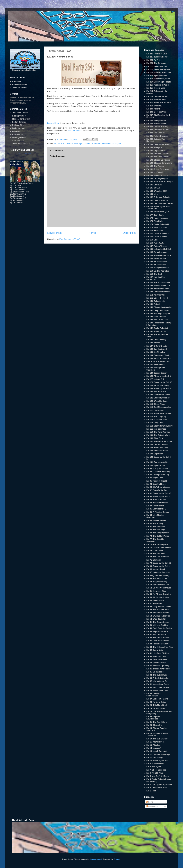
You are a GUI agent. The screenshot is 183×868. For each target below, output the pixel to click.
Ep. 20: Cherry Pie (154, 725)
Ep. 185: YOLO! (153, 188)
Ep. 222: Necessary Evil (157, 66)
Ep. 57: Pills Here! (154, 603)
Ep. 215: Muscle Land (156, 88)
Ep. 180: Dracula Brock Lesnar (160, 203)
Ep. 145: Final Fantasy (156, 317)
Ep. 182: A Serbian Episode (158, 197)
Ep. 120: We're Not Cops (157, 401)
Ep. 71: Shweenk (154, 560)
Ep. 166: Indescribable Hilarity (159, 249)
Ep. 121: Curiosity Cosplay (158, 398)
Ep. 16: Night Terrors (155, 742)
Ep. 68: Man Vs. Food (156, 569)
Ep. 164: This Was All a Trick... (159, 255)
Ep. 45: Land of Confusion (158, 641)
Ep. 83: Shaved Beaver (156, 520)
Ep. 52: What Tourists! (156, 619)
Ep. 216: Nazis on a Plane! (158, 85)
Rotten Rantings (19, 122)
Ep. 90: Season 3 (17, 196)
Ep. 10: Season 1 (17, 203)
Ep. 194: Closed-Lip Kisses (158, 160)
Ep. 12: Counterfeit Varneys (158, 754)
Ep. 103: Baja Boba (155, 454)
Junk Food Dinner (20, 113)
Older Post (129, 233)
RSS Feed (16, 81)
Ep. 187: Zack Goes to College (159, 182)
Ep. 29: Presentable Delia (157, 690)
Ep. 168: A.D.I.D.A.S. (155, 243)
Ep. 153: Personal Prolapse (158, 292)
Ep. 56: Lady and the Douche (159, 607)
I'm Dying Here (19, 128)
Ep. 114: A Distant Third (157, 420)
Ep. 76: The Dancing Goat (157, 544)
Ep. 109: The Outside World (158, 435)
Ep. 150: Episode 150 (155, 301)
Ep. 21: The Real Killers (157, 722)
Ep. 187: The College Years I (22, 183)
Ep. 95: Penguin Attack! (157, 481)
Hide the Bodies (75, 131)
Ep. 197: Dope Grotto (155, 151)
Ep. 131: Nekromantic (156, 365)
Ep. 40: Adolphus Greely (157, 656)
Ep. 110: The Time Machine (158, 432)
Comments (152, 806)
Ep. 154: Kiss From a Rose (158, 289)
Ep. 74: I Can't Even (155, 551)
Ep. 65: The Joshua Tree (157, 579)
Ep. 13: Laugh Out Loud (157, 751)
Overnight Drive (19, 138)
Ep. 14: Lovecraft (154, 748)
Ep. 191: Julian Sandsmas (158, 169)
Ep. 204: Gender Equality (157, 127)
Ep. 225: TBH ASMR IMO (157, 57)
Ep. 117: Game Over (155, 410)
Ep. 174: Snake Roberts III (158, 224)
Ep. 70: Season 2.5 (18, 198)
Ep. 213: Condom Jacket (157, 96)
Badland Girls (18, 125)
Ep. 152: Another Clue (156, 295)
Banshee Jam (18, 135)
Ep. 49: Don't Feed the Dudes (159, 628)
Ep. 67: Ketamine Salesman (158, 572)
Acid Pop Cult (18, 141)
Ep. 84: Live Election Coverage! (155, 516)
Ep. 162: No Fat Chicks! (157, 262)
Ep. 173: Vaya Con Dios (157, 227)
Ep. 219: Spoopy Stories (157, 76)
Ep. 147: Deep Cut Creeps (158, 310)
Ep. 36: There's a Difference (158, 669)
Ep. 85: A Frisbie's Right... (158, 512)
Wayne (118, 143)
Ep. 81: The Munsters (156, 527)
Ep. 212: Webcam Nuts (156, 100)
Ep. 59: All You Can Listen (158, 597)
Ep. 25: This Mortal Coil (157, 705)
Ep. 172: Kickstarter (155, 231)
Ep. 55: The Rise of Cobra (157, 610)
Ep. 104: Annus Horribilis (157, 451)
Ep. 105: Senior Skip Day (157, 448)
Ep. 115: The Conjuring (156, 416)
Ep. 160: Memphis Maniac (157, 268)
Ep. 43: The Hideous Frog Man (160, 647)
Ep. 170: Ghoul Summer (157, 237)
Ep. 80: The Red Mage (156, 530)
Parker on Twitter (20, 84)
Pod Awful (17, 131)
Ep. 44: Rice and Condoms (158, 644)
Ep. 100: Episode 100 (155, 465)
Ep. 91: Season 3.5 (18, 194)
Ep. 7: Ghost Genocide (156, 770)
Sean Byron (79, 143)
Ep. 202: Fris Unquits (155, 133)
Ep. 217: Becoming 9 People (159, 82)
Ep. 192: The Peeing (155, 166)
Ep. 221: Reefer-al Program (158, 69)
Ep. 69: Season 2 (17, 200)
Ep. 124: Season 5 (18, 190)
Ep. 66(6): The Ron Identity (158, 576)
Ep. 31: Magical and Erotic (158, 684)
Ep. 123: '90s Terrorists (156, 392)
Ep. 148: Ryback (153, 304)
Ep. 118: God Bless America (159, 407)
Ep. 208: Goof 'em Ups (156, 112)
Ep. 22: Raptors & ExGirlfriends (154, 718)
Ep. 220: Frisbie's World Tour (159, 72)
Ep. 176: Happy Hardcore (157, 218)
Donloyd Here (53, 123)
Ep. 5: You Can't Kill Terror (158, 776)
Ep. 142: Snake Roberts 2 (157, 328)
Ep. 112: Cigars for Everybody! (160, 426)
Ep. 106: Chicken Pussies (157, 445)
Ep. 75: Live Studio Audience (159, 547)
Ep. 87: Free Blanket (155, 506)
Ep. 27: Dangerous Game (157, 699)
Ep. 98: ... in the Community (158, 472)
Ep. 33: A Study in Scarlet (157, 678)
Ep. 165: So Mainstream (157, 252)
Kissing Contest (19, 116)
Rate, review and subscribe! (25, 69)
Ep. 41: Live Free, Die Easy (158, 653)
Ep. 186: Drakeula (154, 185)
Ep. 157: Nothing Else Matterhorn (156, 278)
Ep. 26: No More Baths (156, 702)
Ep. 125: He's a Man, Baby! (158, 386)
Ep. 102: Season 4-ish (19, 192)
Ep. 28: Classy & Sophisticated (153, 695)
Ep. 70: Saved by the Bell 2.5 (159, 563)
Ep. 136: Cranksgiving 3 (157, 349)
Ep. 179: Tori (15, 185)
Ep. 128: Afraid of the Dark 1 (159, 376)
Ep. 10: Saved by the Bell (157, 761)
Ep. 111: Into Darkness (156, 429)
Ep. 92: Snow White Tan (157, 490)
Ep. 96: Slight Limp (155, 478)
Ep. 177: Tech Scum (155, 215)
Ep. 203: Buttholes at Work (158, 130)
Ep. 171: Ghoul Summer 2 (157, 234)
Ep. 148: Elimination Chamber (159, 307)
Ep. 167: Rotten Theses (156, 246)
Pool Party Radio (24, 153)
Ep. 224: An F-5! (153, 60)
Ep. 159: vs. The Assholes (158, 271)
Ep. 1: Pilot (151, 791)
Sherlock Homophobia (104, 143)
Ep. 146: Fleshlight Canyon (158, 314)
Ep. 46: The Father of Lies (158, 638)
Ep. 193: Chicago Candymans (159, 163)
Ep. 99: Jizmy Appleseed (157, 468)
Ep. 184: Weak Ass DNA (157, 191)
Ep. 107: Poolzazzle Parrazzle (159, 441)
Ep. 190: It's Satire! (155, 172)
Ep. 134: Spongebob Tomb (158, 355)
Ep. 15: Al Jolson (154, 745)
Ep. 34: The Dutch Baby (157, 675)
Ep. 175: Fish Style (154, 221)
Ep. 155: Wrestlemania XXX (158, 286)
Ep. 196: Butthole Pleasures (158, 154)
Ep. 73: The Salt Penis (156, 554)
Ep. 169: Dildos (153, 240)
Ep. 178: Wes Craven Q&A (158, 212)
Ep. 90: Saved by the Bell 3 (158, 497)
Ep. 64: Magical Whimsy (157, 582)
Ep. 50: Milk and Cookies (157, 625)
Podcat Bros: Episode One (158, 361)
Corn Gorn (68, 143)
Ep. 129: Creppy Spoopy (157, 373)
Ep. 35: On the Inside (155, 672)
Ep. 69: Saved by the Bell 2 (158, 566)
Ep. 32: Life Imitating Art (157, 681)
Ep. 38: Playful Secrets (156, 663)
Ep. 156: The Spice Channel (158, 282)
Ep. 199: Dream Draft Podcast (159, 144)
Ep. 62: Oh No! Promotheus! (159, 588)
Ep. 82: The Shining (155, 524)
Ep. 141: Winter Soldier (156, 331)
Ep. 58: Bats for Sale (155, 600)
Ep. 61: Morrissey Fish (156, 591)
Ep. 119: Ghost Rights (156, 404)
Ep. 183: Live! (152, 194)
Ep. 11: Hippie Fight (155, 757)
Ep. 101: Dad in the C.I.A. (157, 462)
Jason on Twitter (19, 88)
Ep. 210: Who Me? (154, 106)
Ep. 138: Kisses (153, 343)
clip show (58, 143)
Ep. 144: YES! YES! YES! (157, 320)
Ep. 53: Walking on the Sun (158, 616)
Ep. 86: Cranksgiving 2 (156, 509)
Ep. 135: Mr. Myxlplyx (156, 352)
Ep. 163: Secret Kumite (156, 258)
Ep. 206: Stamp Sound (156, 120)
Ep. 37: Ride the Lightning (158, 666)
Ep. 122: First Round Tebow (158, 395)
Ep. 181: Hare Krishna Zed (158, 200)
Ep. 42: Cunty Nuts (155, 650)
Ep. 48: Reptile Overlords (157, 631)
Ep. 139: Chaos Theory (156, 340)
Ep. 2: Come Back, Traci (157, 788)
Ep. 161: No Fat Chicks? (157, 265)
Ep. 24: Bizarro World (156, 708)
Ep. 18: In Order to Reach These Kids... (157, 735)
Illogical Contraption (21, 119)
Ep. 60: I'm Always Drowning (159, 594)
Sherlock (89, 143)
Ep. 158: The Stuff (154, 274)
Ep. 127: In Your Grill (155, 379)
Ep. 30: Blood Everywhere (158, 687)
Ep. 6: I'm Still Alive (155, 773)
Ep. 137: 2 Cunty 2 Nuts (157, 346)
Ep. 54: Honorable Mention (158, 613)
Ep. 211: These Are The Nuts (159, 103)
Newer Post (54, 233)
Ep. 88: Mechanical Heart (157, 503)
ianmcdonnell (96, 859)
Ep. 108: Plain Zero (155, 438)
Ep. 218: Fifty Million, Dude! (158, 79)
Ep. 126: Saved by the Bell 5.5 (159, 382)
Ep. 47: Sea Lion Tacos (156, 635)
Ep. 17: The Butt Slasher (157, 739)
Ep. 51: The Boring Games (158, 622)
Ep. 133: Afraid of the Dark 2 (159, 358)
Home (92, 233)
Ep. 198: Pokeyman (155, 147)
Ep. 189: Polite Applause (157, 176)
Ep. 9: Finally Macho (155, 764)
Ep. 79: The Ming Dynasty (157, 533)
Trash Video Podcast (21, 144)
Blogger (117, 859)
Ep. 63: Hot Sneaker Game (158, 585)
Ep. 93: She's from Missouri (158, 487)
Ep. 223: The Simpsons (156, 63)
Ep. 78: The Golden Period (158, 536)
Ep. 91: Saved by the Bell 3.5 (159, 493)
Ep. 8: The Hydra (154, 767)
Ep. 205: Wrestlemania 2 (157, 124)
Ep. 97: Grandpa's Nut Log (158, 475)
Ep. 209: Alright (153, 109)
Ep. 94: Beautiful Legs (156, 484)
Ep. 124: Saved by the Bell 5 (159, 389)
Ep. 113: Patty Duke (155, 423)
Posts (149, 802)
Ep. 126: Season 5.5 (18, 188)
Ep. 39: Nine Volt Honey (157, 659)
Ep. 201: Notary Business (157, 136)
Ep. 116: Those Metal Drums (159, 413)
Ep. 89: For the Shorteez (157, 500)
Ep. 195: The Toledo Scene (158, 157)
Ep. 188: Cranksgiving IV (157, 179)
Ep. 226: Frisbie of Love (157, 54)
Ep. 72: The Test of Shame (158, 557)
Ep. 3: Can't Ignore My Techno (159, 785)
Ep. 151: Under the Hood (157, 298)
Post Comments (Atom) (70, 239)
